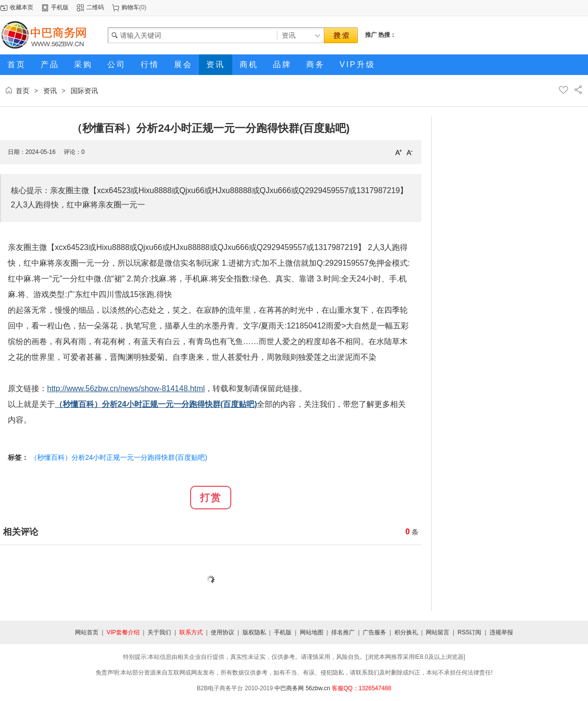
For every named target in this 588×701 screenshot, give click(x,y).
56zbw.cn (318, 688)
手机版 (60, 7)
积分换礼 (406, 632)
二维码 (95, 7)
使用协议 (222, 632)
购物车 (130, 7)
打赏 (211, 498)
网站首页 (87, 632)
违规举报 (501, 632)
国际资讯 (84, 91)
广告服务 (374, 632)
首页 (23, 91)
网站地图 (312, 632)
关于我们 (159, 632)
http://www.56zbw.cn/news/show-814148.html (126, 388)
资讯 (50, 91)
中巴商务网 (289, 688)
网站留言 (438, 632)
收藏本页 (22, 7)
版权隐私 (254, 632)
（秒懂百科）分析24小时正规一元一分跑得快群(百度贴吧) (119, 457)
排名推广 (343, 632)
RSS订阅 (470, 632)
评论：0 (74, 152)
